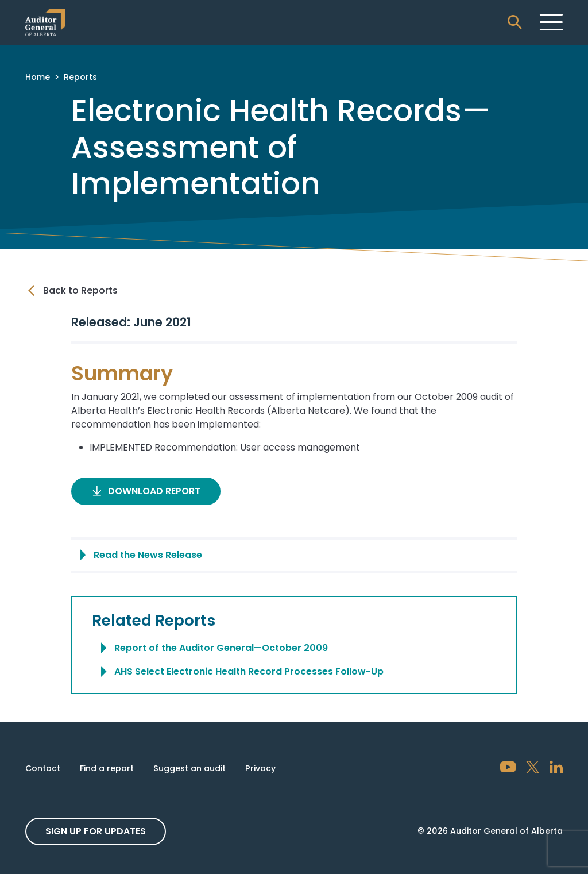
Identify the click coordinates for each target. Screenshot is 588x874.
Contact (43, 768)
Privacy (260, 768)
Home (38, 77)
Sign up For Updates (96, 831)
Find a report (107, 768)
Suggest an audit (189, 768)
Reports (80, 77)
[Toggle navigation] (551, 22)
